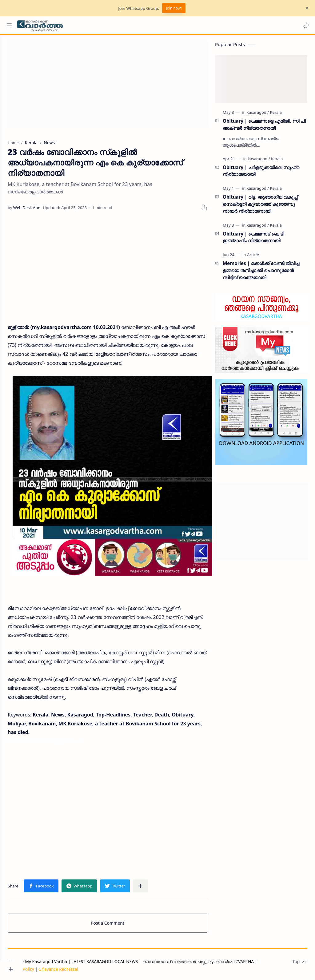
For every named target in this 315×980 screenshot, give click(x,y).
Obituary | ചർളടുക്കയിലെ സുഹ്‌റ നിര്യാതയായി (261, 174)
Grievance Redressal (81, 967)
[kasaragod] (258, 115)
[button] (304, 25)
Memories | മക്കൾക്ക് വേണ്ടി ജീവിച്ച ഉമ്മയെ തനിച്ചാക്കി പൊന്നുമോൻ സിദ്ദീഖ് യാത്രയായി (261, 273)
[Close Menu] (305, 8)
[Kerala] (276, 115)
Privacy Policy (44, 967)
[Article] (253, 258)
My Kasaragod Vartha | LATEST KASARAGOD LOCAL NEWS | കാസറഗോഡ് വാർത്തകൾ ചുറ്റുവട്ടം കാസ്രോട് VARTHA (163, 959)
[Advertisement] (119, 87)
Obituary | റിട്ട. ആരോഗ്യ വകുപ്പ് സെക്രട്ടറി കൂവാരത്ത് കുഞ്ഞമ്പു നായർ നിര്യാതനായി (260, 207)
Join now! (174, 8)
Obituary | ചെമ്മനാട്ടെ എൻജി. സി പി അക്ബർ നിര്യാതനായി (264, 127)
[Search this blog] (128, 25)
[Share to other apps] (163, 884)
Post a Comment (119, 921)
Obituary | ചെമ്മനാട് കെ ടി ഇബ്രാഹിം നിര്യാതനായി (253, 240)
